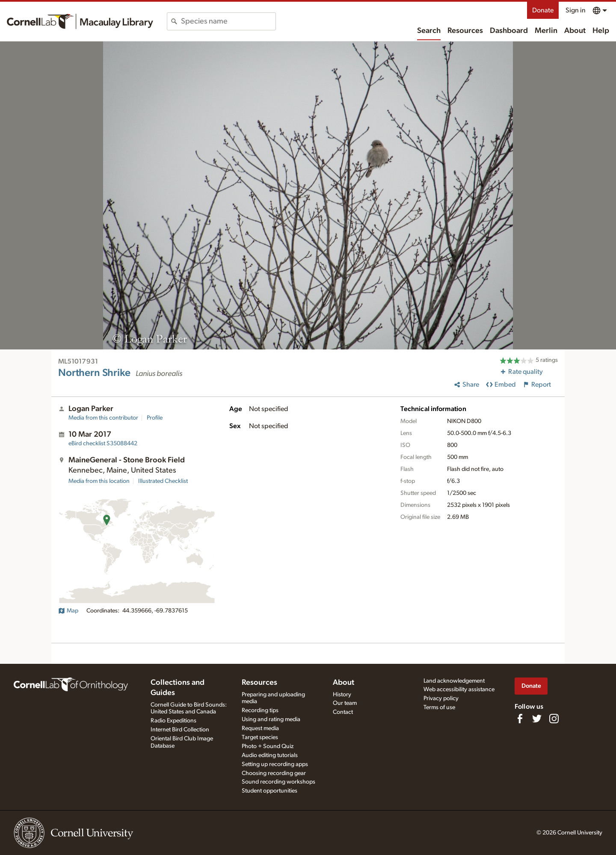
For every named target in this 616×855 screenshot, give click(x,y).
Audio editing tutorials (270, 755)
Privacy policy (441, 698)
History (342, 695)
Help (601, 31)
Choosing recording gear (274, 773)
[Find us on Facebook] (520, 719)
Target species (260, 737)
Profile (155, 418)
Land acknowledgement (454, 681)
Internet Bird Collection (180, 730)
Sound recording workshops (278, 782)
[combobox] (228, 21)
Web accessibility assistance (459, 689)
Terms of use (439, 707)
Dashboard (509, 31)
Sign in (576, 10)
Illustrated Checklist (163, 481)
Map (68, 611)
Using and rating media (271, 719)
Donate (543, 10)
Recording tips (260, 710)
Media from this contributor (103, 418)
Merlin (546, 31)
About (575, 31)
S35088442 (103, 444)
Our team (345, 703)
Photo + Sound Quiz (268, 746)
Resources (465, 31)
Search (429, 31)
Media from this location (99, 481)
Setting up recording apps (275, 764)
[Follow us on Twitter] (537, 719)
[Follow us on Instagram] (554, 719)
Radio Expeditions (173, 721)
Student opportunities (269, 791)
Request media (260, 728)
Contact (343, 712)
